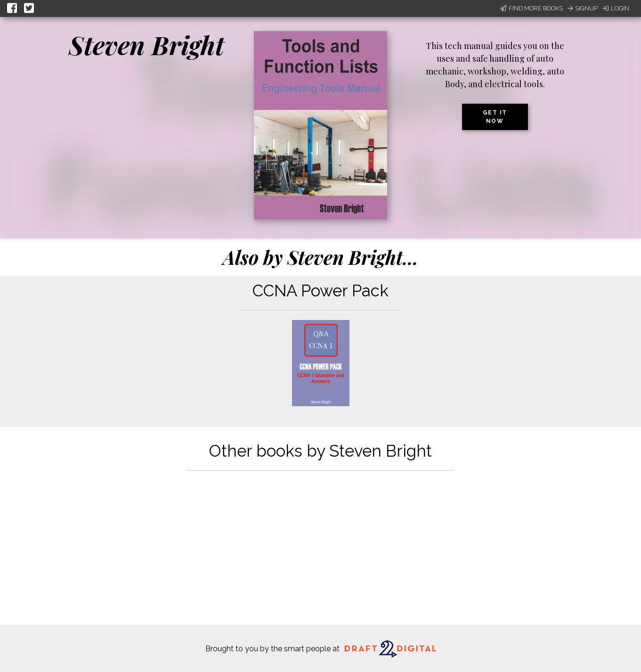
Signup (583, 8)
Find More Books (531, 8)
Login (616, 8)
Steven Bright (146, 45)
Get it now (495, 117)
